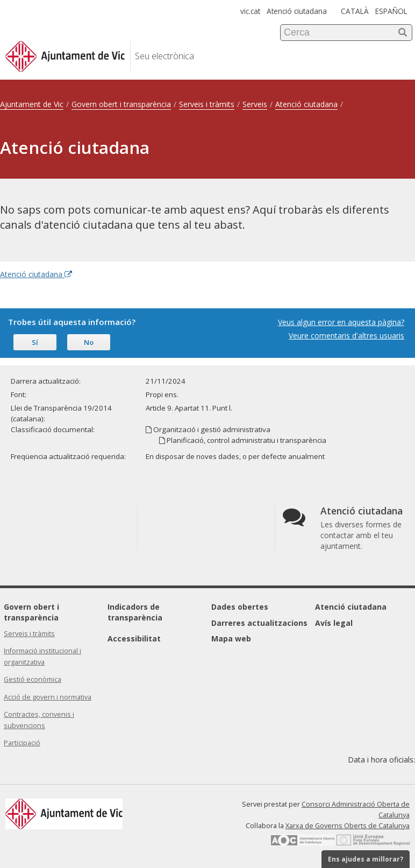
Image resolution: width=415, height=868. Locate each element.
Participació (22, 743)
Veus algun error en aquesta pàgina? (341, 322)
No (89, 342)
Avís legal (334, 623)
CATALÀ (355, 11)
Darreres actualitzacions (259, 623)
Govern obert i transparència (121, 104)
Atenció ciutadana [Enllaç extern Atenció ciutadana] (36, 274)
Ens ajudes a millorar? (366, 859)
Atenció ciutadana (297, 11)
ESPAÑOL (391, 11)
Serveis (255, 104)
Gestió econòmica (33, 679)
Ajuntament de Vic (32, 104)
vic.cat (250, 11)
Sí (35, 342)
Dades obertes (240, 607)
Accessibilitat (134, 638)
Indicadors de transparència (135, 612)
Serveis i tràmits (207, 104)
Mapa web (231, 638)
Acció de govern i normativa (48, 697)
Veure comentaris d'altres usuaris (346, 336)
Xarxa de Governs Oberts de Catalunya (348, 826)
